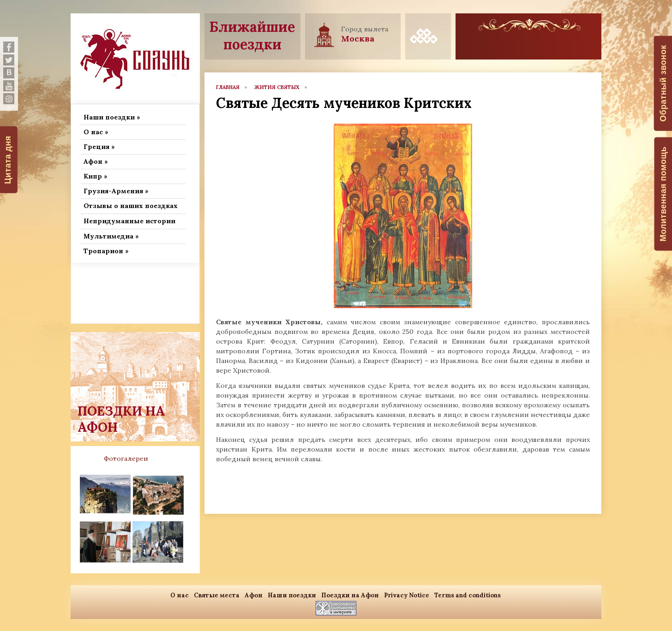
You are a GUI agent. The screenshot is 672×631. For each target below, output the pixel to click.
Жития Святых (277, 87)
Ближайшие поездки (252, 36)
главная (228, 87)
